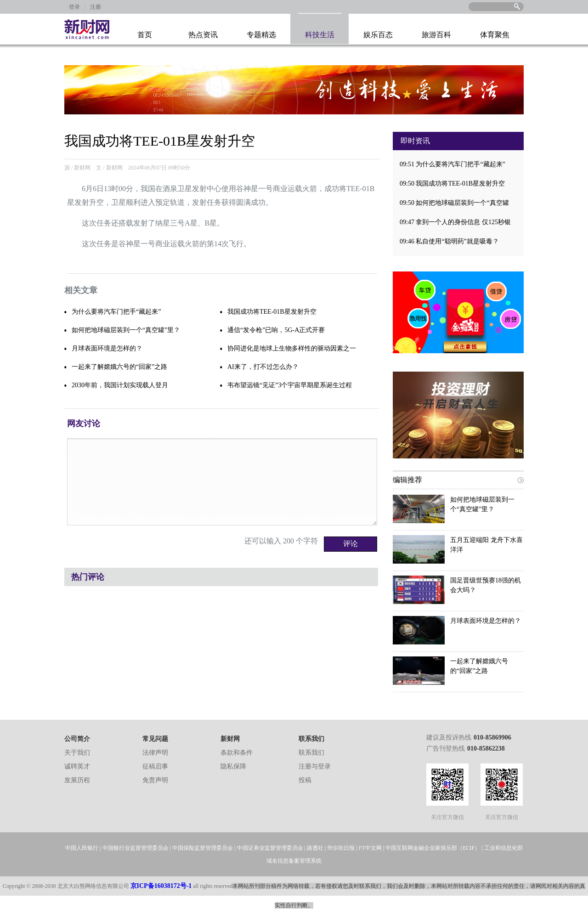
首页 (145, 35)
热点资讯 (203, 35)
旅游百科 (436, 35)
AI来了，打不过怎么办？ (263, 367)
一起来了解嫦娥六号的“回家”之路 (119, 367)
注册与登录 (315, 766)
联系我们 (311, 753)
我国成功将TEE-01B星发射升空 (272, 312)
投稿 (305, 780)
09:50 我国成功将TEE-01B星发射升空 (452, 184)
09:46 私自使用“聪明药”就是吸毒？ (449, 241)
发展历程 (77, 780)
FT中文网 (370, 848)
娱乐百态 (378, 35)
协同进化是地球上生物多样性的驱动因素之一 (292, 348)
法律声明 (155, 753)
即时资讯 (415, 141)
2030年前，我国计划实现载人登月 (120, 385)
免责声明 (155, 780)
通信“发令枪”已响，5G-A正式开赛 (276, 330)
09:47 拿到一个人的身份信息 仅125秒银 (455, 222)
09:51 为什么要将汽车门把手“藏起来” (452, 164)
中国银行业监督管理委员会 (136, 848)
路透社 (315, 848)
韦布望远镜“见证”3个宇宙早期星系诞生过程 (290, 385)
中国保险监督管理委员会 (203, 848)
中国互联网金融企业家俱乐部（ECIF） (433, 848)
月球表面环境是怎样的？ (107, 348)
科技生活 (320, 35)
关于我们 (77, 753)
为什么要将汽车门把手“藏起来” (116, 312)
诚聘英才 (77, 766)
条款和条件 (237, 753)
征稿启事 (155, 766)
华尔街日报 (341, 848)
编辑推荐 (407, 480)
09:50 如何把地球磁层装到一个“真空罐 (454, 203)
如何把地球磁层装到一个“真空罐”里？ (126, 330)
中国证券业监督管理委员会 (270, 848)
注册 (96, 7)
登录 (74, 7)
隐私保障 (233, 766)
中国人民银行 (82, 848)
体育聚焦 (495, 35)
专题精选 (261, 35)
